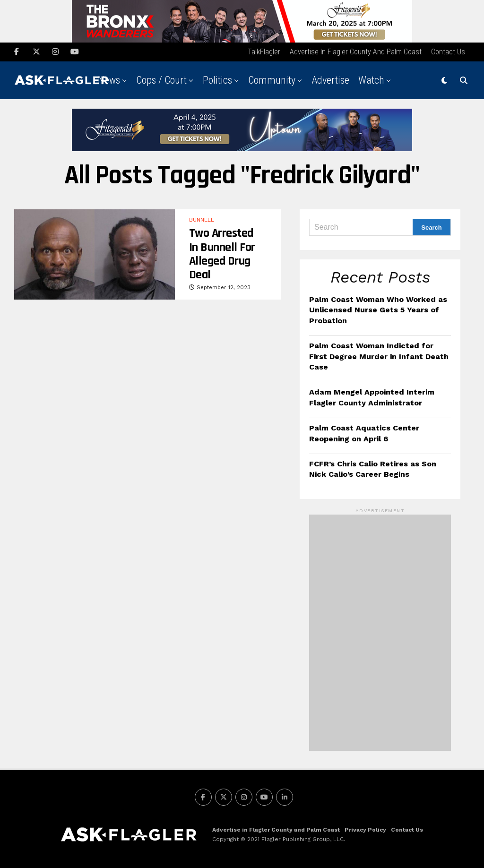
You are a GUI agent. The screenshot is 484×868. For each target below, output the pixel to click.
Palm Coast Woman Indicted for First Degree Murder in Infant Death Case (379, 356)
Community (272, 80)
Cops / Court (161, 80)
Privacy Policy (365, 830)
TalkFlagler (264, 52)
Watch (371, 80)
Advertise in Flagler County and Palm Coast (356, 52)
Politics (217, 80)
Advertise (330, 80)
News (109, 80)
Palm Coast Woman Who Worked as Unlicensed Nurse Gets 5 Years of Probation (378, 310)
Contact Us (448, 52)
